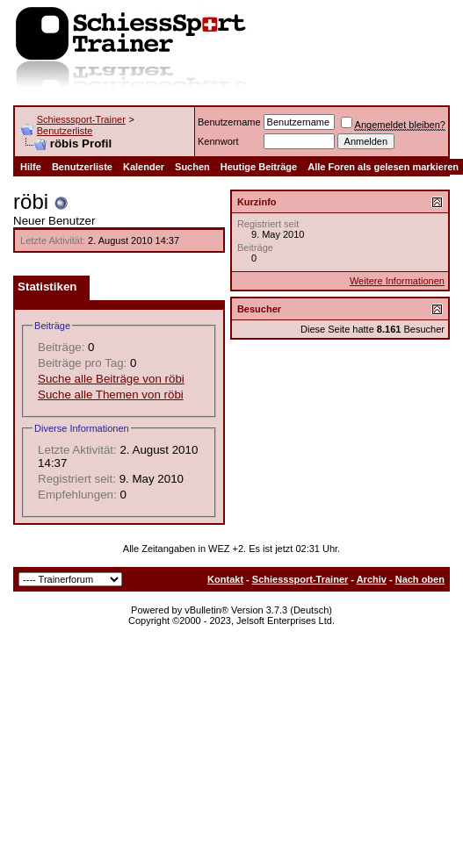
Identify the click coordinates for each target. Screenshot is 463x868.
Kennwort (218, 141)
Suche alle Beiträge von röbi (111, 379)
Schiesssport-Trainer (81, 119)
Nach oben (420, 579)
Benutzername (229, 122)
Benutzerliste (65, 131)
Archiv (372, 579)
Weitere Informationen (397, 281)
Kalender (144, 167)
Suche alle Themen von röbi (111, 395)
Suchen (192, 167)
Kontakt (225, 579)
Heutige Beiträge (259, 167)
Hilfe (31, 167)
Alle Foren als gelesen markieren (383, 167)
